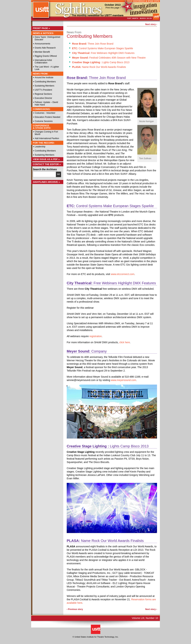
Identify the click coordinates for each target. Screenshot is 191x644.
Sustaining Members (44, 86)
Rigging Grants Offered (46, 56)
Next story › (151, 24)
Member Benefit (42, 52)
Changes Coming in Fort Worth (46, 133)
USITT (41, 11)
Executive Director (43, 98)
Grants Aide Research (45, 48)
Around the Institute (44, 78)
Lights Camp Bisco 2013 (101, 62)
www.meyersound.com (123, 380)
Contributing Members (45, 82)
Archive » (46, 182)
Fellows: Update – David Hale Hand (46, 103)
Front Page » (41, 28)
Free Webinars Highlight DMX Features (103, 53)
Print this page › (113, 8)
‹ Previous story (75, 609)
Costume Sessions (44, 121)
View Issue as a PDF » (46, 159)
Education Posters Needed (47, 117)
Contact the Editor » (47, 164)
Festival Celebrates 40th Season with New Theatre (109, 58)
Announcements (42, 44)
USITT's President (43, 90)
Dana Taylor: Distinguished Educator (47, 38)
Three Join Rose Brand (93, 44)
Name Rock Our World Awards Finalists (99, 67)
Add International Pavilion (47, 138)
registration (96, 336)
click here (125, 342)
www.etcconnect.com (123, 274)
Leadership (40, 147)
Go (58, 174)
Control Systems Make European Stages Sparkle (103, 48)
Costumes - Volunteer (45, 113)
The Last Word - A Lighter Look (47, 68)
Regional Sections (43, 94)
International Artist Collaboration (43, 61)
